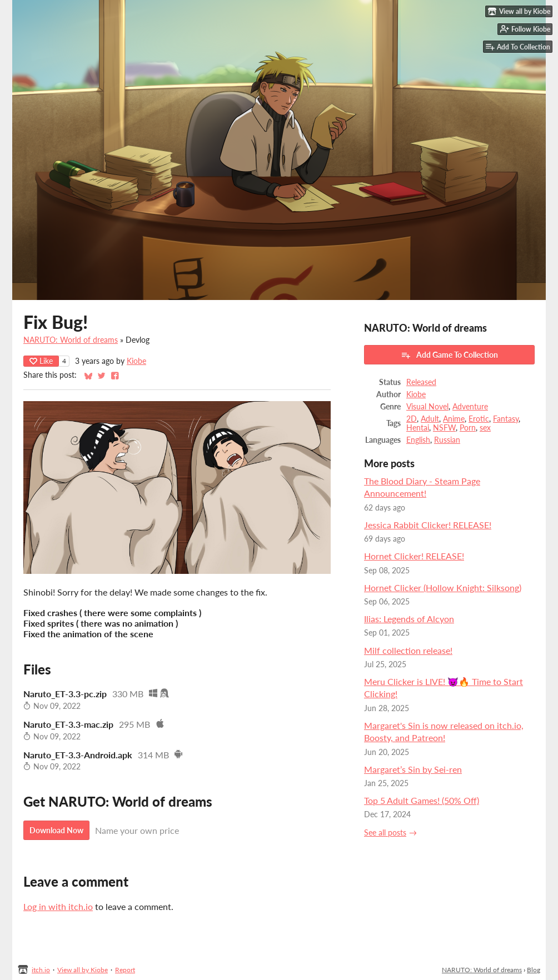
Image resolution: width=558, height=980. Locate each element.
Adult (430, 419)
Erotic (479, 419)
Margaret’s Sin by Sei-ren (413, 769)
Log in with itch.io (58, 906)
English (418, 440)
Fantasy (506, 419)
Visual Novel (427, 407)
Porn (468, 428)
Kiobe (136, 361)
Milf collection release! (408, 650)
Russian (447, 440)
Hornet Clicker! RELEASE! (414, 556)
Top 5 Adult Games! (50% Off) (422, 800)
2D (412, 419)
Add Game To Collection (449, 355)
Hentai (418, 428)
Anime (454, 419)
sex (485, 428)
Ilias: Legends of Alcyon (409, 619)
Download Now (56, 830)
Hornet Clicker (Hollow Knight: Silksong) (443, 587)
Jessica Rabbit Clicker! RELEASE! (428, 525)
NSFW (444, 428)
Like (41, 361)
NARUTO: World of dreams (71, 340)
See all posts (385, 833)
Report (125, 970)
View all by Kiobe (83, 970)
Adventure (470, 407)
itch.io (41, 970)
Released (421, 382)
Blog (534, 970)
